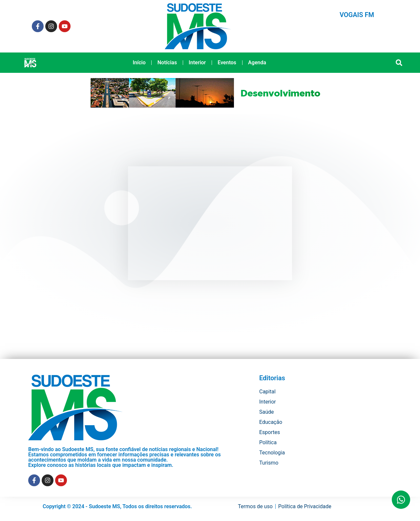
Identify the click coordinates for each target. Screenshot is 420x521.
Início (139, 63)
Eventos (227, 63)
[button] (399, 63)
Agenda (257, 63)
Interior (197, 63)
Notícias (167, 63)
